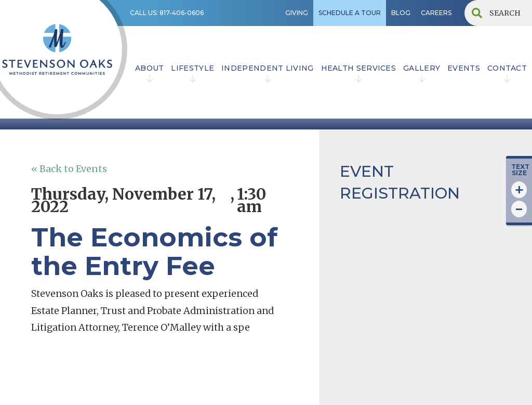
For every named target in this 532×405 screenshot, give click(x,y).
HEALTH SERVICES (359, 68)
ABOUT (150, 68)
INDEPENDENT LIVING (267, 68)
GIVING (297, 13)
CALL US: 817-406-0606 (167, 13)
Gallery (422, 68)
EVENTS (464, 68)
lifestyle (192, 68)
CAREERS (436, 13)
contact (507, 68)
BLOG (401, 13)
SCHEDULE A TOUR (350, 13)
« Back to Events (69, 169)
